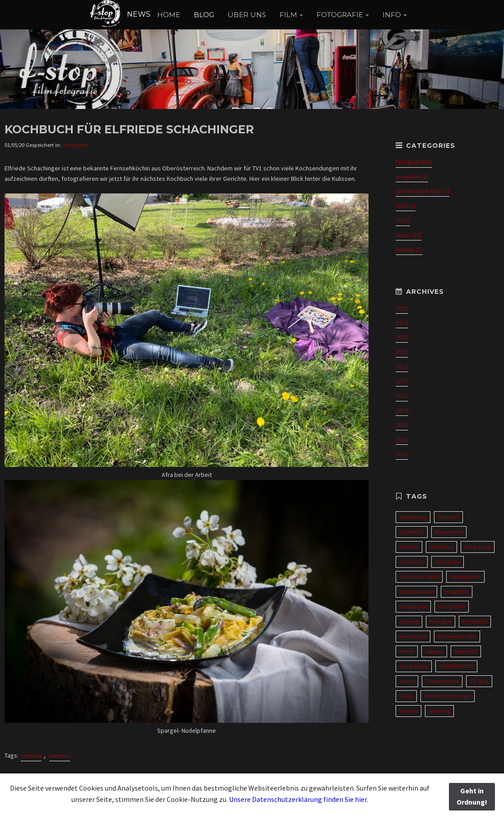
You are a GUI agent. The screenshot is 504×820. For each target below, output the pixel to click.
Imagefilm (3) (412, 177)
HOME (169, 15)
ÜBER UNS (247, 15)
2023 (402, 323)
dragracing (478, 547)
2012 (402, 440)
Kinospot (441, 621)
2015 (402, 396)
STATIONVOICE (456, 666)
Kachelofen (452, 606)
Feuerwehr (412, 562)
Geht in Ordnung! (472, 796)
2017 (402, 381)
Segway (434, 651)
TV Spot (479, 681)
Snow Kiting (414, 666)
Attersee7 (448, 517)
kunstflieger (413, 636)
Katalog (409, 621)
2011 (402, 454)
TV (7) (403, 220)
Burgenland (449, 532)
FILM (288, 15)
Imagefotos (413, 606)
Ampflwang (413, 517)
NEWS (120, 14)
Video (406, 696)
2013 (402, 425)
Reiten (407, 651)
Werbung (439, 711)
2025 (402, 309)
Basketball (412, 532)
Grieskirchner (465, 577)
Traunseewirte (442, 681)
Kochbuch (60, 756)
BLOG (204, 15)
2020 (402, 337)
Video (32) (408, 235)
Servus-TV (466, 651)
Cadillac (409, 547)
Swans (407, 681)
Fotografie (76, 145)
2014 (402, 411)
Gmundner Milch (419, 577)
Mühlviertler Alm (457, 636)
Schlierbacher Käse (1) (422, 191)
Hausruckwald (416, 591)
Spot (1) (406, 206)
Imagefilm (457, 591)
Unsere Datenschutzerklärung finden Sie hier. (299, 799)
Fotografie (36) (414, 162)
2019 (402, 352)
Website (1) (409, 250)
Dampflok (441, 547)
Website (408, 711)
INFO (392, 15)
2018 (402, 367)
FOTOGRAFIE (340, 15)
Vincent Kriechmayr (448, 696)
